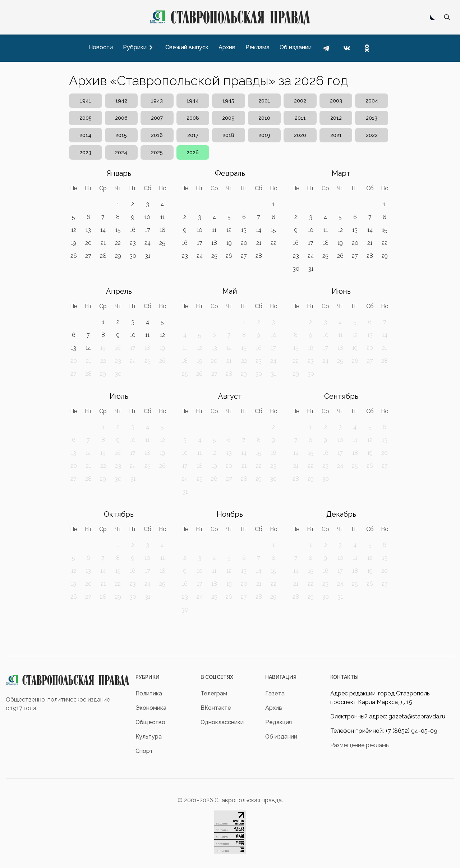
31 (148, 256)
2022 (372, 135)
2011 (300, 118)
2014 (85, 135)
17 (148, 230)
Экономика (151, 708)
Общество (150, 722)
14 (103, 230)
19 (73, 243)
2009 (228, 118)
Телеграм (214, 693)
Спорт (144, 751)
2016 (157, 135)
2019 (264, 135)
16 (133, 230)
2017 (193, 135)
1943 (157, 101)
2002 (300, 101)
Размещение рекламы (360, 745)
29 (118, 256)
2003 (336, 101)
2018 (228, 135)
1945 (228, 101)
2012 (336, 118)
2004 (372, 101)
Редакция (279, 722)
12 (74, 230)
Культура (149, 737)
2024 (121, 152)
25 (162, 243)
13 (88, 230)
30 (133, 256)
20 (88, 243)
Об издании (281, 737)
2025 (157, 152)
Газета (275, 693)
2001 (264, 101)
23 (133, 243)
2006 (121, 118)
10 (147, 217)
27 (88, 256)
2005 (86, 118)
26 (74, 256)
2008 (193, 118)
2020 (300, 135)
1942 (121, 101)
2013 (372, 118)
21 (103, 243)
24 (148, 243)
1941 (86, 101)
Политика (149, 693)
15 (118, 230)
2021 (336, 135)
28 (103, 256)
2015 (121, 135)
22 (118, 243)
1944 (193, 101)
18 (162, 230)
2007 (157, 118)
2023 (85, 152)
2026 (193, 152)
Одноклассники (222, 722)
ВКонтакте (216, 708)
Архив (274, 708)
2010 (264, 118)
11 (162, 217)
